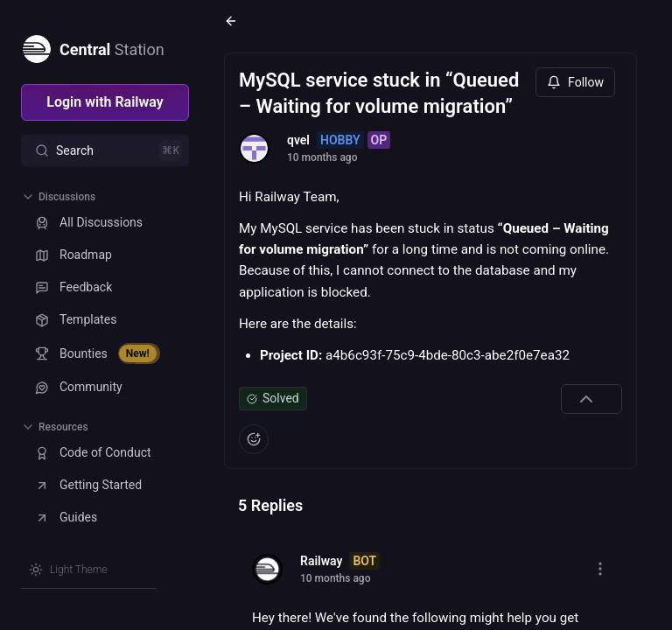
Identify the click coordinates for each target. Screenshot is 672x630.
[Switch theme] (68, 570)
